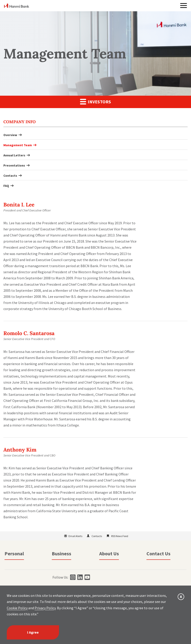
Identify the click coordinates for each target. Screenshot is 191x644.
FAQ (6, 186)
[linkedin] (79, 577)
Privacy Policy (45, 608)
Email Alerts (75, 536)
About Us (109, 554)
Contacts (10, 176)
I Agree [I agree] (33, 632)
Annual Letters (14, 155)
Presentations (14, 165)
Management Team (18, 145)
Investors (95, 101)
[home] (17, 6)
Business (61, 554)
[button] (184, 6)
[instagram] (72, 577)
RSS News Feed (120, 536)
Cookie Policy (17, 608)
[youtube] (87, 577)
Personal (14, 554)
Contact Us (158, 554)
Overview (10, 135)
